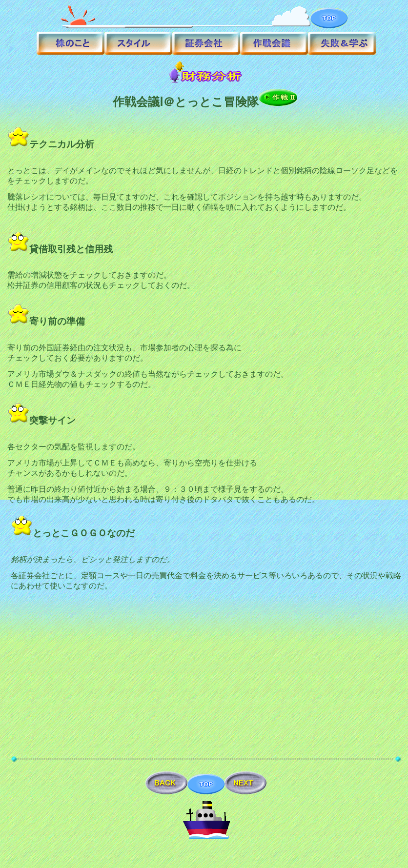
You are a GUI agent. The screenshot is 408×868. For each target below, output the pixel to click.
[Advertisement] (206, 682)
